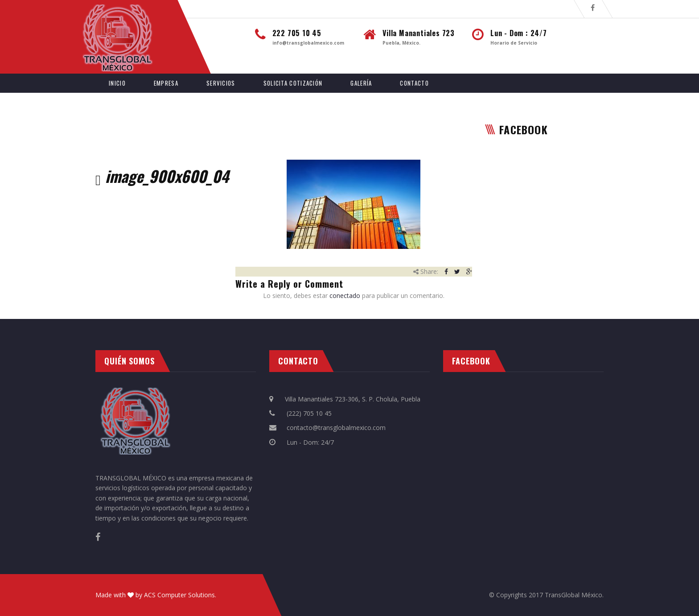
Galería (361, 83)
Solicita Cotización (293, 83)
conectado (345, 296)
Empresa (166, 83)
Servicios (221, 83)
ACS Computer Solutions (179, 595)
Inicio (117, 83)
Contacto (414, 83)
